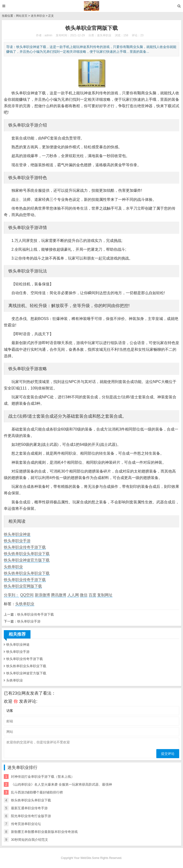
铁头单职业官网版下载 (23, 586)
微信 (84, 595)
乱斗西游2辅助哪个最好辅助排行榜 (37, 792)
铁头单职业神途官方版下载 (27, 560)
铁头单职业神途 (17, 534)
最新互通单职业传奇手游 (29, 808)
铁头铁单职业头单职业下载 (27, 554)
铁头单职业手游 (17, 541)
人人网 (73, 595)
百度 (92, 595)
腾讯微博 (59, 595)
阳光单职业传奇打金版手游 (31, 816)
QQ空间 (27, 595)
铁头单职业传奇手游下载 (25, 547)
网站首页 (22, 16)
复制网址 (105, 595)
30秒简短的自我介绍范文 (30, 840)
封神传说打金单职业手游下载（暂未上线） (43, 777)
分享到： (11, 595)
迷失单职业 (38, 16)
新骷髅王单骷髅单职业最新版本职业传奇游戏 (44, 832)
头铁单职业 (13, 567)
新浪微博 (42, 595)
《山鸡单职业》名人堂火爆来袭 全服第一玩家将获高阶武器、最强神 (61, 784)
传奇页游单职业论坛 (26, 824)
